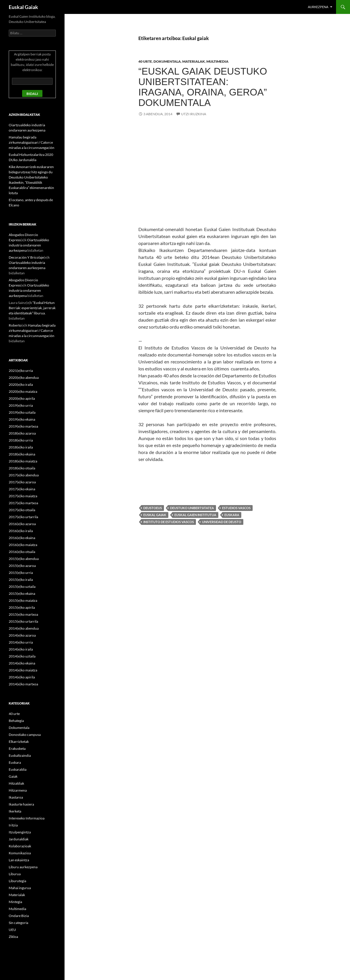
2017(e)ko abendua (24, 475)
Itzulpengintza (20, 832)
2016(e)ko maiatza (23, 545)
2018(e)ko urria (21, 440)
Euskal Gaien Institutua (195, 515)
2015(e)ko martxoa (23, 614)
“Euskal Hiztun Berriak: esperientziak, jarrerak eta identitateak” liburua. (32, 308)
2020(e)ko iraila (21, 384)
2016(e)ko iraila (21, 531)
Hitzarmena (18, 790)
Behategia (16, 721)
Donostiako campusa (25, 735)
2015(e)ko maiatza (23, 600)
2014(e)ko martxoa (23, 684)
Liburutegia (17, 881)
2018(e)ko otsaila (22, 468)
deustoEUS (153, 508)
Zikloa (13, 937)
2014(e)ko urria (21, 642)
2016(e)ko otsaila (22, 552)
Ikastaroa (16, 797)
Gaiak (13, 776)
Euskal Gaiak (23, 7)
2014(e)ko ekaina (22, 663)
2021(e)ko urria (21, 371)
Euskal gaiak (155, 515)
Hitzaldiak (16, 783)
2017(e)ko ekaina (22, 489)
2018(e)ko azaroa (22, 433)
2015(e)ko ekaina (22, 593)
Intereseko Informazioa (27, 818)
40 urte (145, 61)
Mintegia (15, 902)
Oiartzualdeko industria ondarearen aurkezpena (29, 245)
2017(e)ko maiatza (23, 496)
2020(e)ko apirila (22, 398)
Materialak (194, 61)
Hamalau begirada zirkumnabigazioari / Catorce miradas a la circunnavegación (32, 142)
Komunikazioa (20, 853)
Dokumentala (167, 61)
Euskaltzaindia (20, 755)
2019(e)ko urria (21, 405)
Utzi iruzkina (194, 114)
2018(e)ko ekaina (22, 454)
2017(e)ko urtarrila (23, 517)
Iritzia (13, 825)
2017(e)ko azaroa (22, 482)
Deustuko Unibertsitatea (192, 508)
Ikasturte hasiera (21, 804)
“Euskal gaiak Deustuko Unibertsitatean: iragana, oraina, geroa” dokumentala (203, 87)
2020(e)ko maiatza (23, 391)
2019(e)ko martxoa (23, 426)
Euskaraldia (18, 769)
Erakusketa (17, 748)
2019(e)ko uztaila (22, 412)
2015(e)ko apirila (22, 607)
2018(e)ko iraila (21, 447)
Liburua (15, 874)
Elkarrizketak (19, 742)
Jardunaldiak (19, 839)
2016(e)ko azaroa (22, 524)
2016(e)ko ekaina (22, 538)
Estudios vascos (236, 508)
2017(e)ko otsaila (22, 510)
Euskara (232, 515)
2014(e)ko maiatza (23, 670)
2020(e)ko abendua (24, 378)
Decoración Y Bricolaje (26, 257)
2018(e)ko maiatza (23, 461)
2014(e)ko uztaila (22, 656)
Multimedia (217, 61)
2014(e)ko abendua (24, 628)
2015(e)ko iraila (21, 580)
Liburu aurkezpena (23, 867)
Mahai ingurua (20, 888)
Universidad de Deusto (222, 522)
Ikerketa (15, 811)
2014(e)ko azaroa (22, 635)
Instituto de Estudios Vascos (169, 522)
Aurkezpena (318, 7)
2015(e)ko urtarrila (23, 621)
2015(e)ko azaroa (22, 566)
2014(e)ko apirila (22, 677)
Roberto (15, 325)
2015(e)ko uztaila (22, 587)
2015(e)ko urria (21, 573)
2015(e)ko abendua (24, 559)
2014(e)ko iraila (21, 649)
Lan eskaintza (19, 860)
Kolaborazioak (20, 846)
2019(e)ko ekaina (22, 419)
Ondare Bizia (19, 916)
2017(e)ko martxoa (23, 503)
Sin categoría (18, 923)
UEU (12, 930)
